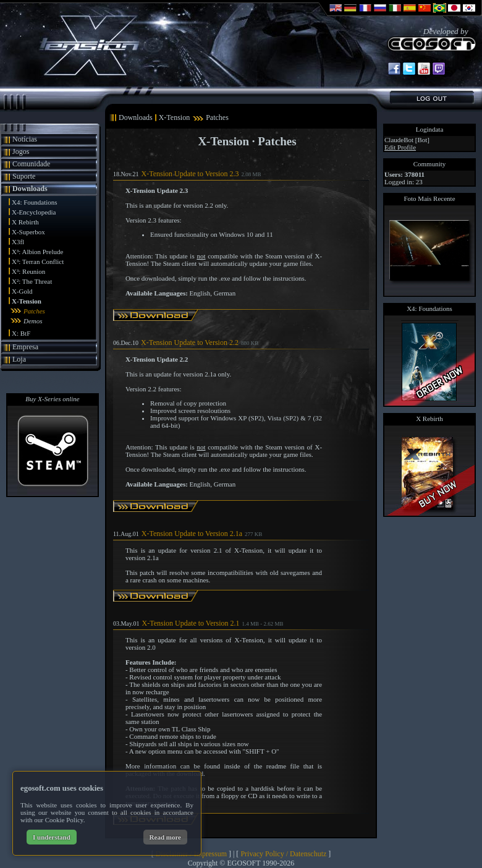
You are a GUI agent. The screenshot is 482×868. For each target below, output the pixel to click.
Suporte (24, 176)
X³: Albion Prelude (37, 252)
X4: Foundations (35, 202)
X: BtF (21, 333)
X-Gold (22, 291)
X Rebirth (25, 222)
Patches (34, 311)
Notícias (25, 139)
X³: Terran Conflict (38, 262)
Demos (33, 321)
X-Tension (27, 301)
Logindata (430, 129)
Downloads (30, 189)
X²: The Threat (32, 281)
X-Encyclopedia (34, 212)
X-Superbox (28, 232)
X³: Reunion (28, 271)
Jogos (21, 151)
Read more (165, 837)
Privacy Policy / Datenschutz (283, 854)
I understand (52, 837)
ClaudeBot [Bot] (407, 140)
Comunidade (31, 164)
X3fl (18, 242)
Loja (19, 359)
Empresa (25, 347)
